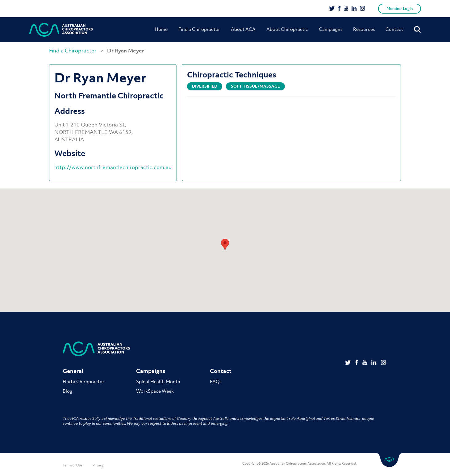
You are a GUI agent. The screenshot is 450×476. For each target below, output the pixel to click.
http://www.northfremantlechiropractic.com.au (113, 167)
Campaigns (331, 29)
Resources (364, 29)
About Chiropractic (287, 29)
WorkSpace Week (155, 391)
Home (161, 29)
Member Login (400, 8)
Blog (67, 391)
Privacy (98, 465)
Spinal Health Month (158, 381)
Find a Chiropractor (199, 29)
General (73, 371)
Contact (394, 29)
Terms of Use (72, 465)
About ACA (243, 29)
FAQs (216, 381)
